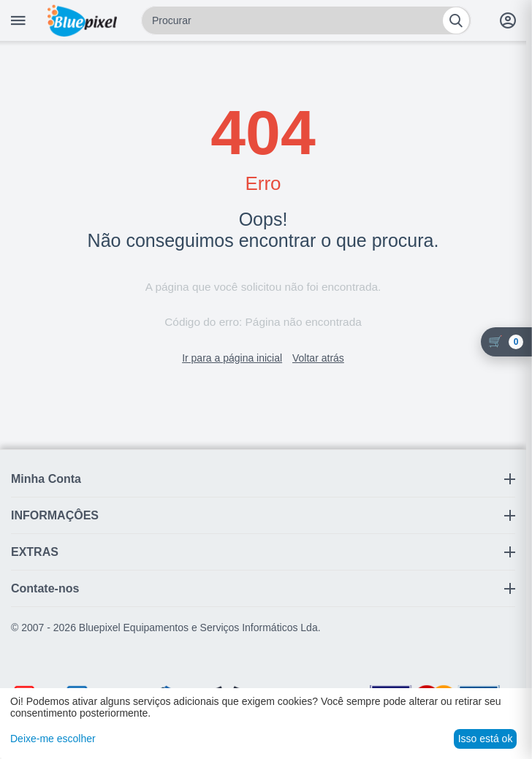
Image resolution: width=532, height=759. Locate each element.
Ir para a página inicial (232, 358)
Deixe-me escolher (53, 739)
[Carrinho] (506, 342)
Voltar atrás (318, 358)
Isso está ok (486, 739)
